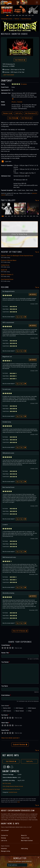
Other (30, 711)
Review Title (5, 653)
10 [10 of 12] (31, 216)
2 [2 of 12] (6, 216)
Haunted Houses (26, 19)
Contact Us (4, 835)
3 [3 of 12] (9, 216)
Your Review (5, 662)
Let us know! (5, 830)
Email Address (6, 695)
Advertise (4, 849)
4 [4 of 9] (17, 16)
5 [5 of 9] (20, 16)
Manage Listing (6, 851)
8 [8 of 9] (29, 16)
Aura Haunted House (7, 279)
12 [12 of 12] (37, 216)
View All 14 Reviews (20, 631)
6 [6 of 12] (18, 216)
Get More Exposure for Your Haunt (11, 789)
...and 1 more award (8, 75)
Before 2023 (7, 708)
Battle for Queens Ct (7, 274)
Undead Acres (5, 265)
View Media (13, 118)
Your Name (5, 686)
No (22, 317)
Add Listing (24, 849)
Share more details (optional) (10, 738)
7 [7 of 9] (26, 16)
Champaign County (7, 19)
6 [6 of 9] (23, 16)
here (19, 802)
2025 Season (7, 711)
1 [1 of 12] (3, 216)
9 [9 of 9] (33, 16)
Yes (18, 317)
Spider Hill (4, 270)
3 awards (20, 102)
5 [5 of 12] (15, 216)
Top (37, 200)
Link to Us (4, 841)
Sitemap (3, 838)
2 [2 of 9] (11, 16)
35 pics (14, 102)
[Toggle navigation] (37, 2)
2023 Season (20, 708)
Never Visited (20, 711)
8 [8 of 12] (25, 216)
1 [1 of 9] (7, 16)
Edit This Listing (7, 783)
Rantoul (17, 19)
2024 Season (32, 708)
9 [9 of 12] (28, 216)
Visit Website (20, 60)
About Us (24, 835)
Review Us (8, 113)
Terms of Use (25, 838)
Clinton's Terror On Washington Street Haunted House (17, 256)
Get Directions (31, 113)
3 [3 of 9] (14, 16)
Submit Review (20, 744)
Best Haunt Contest (27, 841)
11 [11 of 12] (34, 216)
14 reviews (24, 84)
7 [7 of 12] (22, 216)
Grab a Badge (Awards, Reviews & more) (13, 786)
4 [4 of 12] (12, 216)
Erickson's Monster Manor (9, 260)
